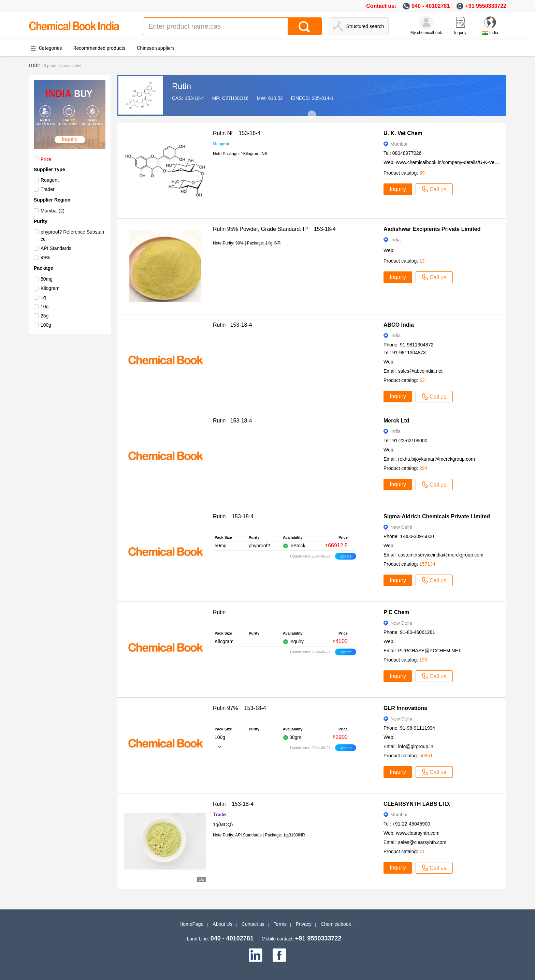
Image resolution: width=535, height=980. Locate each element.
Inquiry (398, 189)
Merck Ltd (396, 421)
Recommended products (99, 48)
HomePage (191, 924)
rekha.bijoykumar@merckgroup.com (437, 459)
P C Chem (396, 612)
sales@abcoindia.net (420, 371)
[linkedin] (256, 955)
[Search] (305, 26)
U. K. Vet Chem (403, 133)
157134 (427, 564)
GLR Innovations (405, 708)
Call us (434, 189)
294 (423, 468)
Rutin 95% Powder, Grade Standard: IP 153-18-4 (274, 229)
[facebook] (279, 955)
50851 (426, 756)
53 (422, 380)
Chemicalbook (336, 924)
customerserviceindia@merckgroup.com (441, 555)
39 (422, 173)
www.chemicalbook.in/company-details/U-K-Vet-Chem (453, 162)
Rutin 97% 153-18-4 (240, 708)
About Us (222, 924)
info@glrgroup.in (416, 746)
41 (422, 851)
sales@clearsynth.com (422, 842)
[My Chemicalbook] (426, 23)
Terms (280, 924)
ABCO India (399, 325)
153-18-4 (194, 98)
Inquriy (460, 33)
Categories (50, 48)
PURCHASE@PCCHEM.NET (430, 651)
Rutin (182, 86)
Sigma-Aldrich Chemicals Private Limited (437, 516)
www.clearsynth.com (418, 833)
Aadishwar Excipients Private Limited (432, 229)
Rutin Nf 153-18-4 (237, 133)
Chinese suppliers (156, 48)
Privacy (304, 924)
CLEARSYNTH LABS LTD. (417, 804)
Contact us (253, 924)
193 (423, 660)
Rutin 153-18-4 (233, 516)
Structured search (365, 26)
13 (422, 261)
